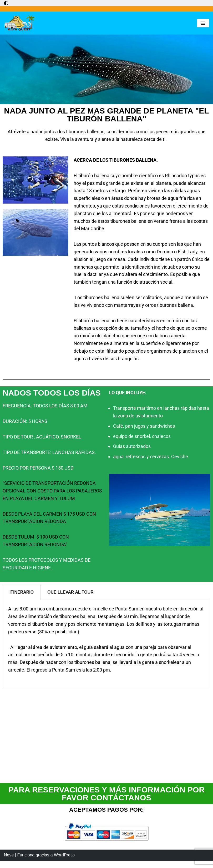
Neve (9, 862)
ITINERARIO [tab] (22, 592)
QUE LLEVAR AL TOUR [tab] (70, 592)
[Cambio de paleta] (6, 3)
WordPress (64, 862)
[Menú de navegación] (203, 23)
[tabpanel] (106, 643)
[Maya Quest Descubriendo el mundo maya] (20, 23)
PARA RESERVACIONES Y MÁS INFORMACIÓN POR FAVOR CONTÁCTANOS (106, 794)
